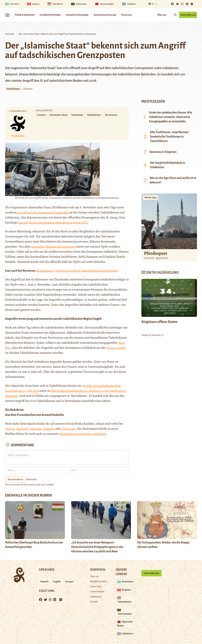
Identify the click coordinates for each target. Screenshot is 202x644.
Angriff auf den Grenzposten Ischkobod (43, 212)
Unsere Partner (97, 592)
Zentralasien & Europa (105, 15)
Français (69, 582)
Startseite (10, 34)
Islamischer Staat (58, 115)
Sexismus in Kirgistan (163, 152)
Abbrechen (32, 479)
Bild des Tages (151, 198)
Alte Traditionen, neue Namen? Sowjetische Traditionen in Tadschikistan (169, 137)
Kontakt (94, 602)
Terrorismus (111, 115)
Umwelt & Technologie (77, 15)
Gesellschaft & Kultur (50, 15)
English (57, 582)
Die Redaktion (18, 136)
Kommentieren (15, 479)
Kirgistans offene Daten (159, 322)
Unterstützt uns (188, 15)
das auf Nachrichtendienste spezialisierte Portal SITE (53, 222)
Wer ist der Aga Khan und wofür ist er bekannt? (173, 180)
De (151, 4)
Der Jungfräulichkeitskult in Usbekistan (168, 165)
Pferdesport (156, 253)
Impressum (96, 597)
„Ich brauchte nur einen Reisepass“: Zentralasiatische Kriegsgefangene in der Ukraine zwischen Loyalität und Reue (97, 547)
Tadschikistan (13, 89)
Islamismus (77, 115)
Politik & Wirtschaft (25, 15)
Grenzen (41, 115)
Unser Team (96, 586)
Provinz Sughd (116, 348)
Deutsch (45, 582)
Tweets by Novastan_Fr (153, 335)
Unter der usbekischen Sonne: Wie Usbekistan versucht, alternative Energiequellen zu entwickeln (171, 117)
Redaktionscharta (98, 581)
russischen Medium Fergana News (53, 247)
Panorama (127, 15)
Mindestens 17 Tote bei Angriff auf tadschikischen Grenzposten (77, 271)
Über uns (162, 15)
